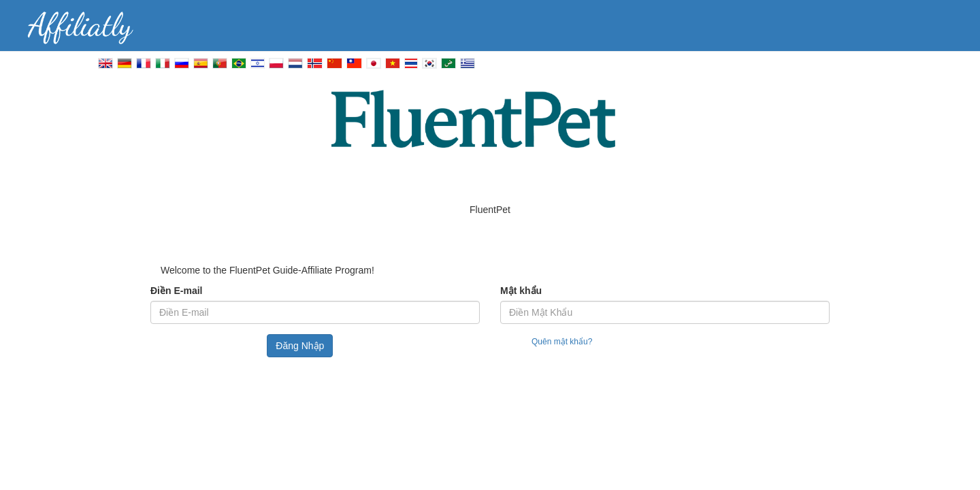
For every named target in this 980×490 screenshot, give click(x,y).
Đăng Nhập (300, 346)
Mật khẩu (521, 291)
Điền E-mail (176, 291)
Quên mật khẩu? (562, 342)
